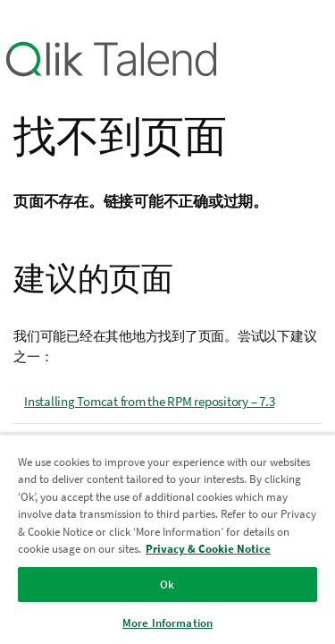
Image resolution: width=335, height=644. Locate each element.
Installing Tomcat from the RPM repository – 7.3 (149, 401)
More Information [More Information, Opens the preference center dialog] (167, 623)
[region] (167, 539)
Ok (167, 585)
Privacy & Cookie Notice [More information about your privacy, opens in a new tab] (208, 549)
